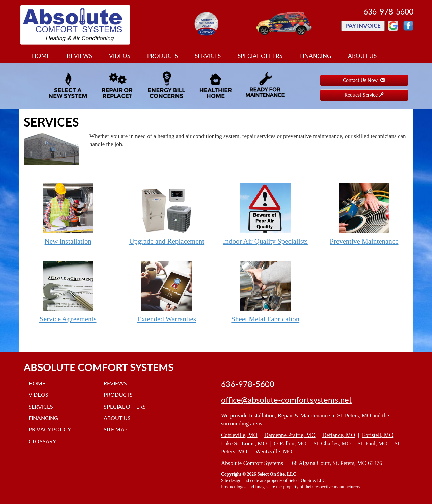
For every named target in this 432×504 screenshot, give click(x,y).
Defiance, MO (339, 435)
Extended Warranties (167, 292)
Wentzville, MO (274, 452)
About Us (362, 56)
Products (163, 56)
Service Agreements (68, 292)
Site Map (116, 429)
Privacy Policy (50, 429)
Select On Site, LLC (277, 474)
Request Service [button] (364, 95)
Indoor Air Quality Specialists (265, 214)
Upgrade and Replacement (167, 214)
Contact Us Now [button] (364, 80)
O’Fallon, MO (290, 443)
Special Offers (260, 56)
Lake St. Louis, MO (244, 443)
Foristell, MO (378, 435)
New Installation (68, 214)
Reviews (79, 56)
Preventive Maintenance (364, 214)
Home (41, 56)
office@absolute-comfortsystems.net (287, 400)
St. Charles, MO (332, 443)
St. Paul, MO (373, 443)
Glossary (43, 441)
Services (208, 56)
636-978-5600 (248, 384)
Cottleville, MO (239, 435)
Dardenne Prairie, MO (290, 435)
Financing (315, 56)
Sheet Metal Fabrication (265, 292)
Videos (120, 56)
